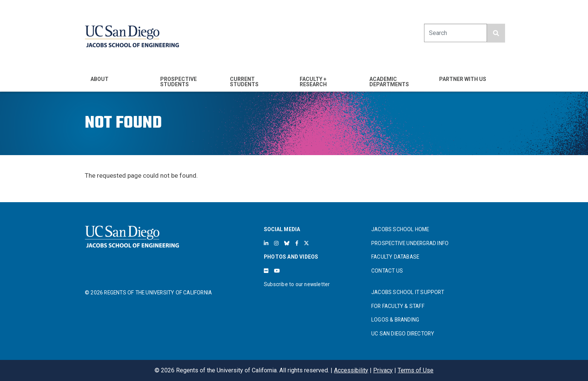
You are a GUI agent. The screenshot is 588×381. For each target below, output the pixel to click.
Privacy (383, 370)
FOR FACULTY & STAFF (398, 306)
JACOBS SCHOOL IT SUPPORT (408, 292)
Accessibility (351, 370)
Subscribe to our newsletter (297, 284)
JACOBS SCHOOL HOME (400, 229)
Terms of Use (416, 370)
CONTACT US (387, 271)
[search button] (496, 33)
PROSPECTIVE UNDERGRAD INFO (410, 243)
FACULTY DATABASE (395, 257)
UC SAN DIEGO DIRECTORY (403, 334)
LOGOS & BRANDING (395, 320)
